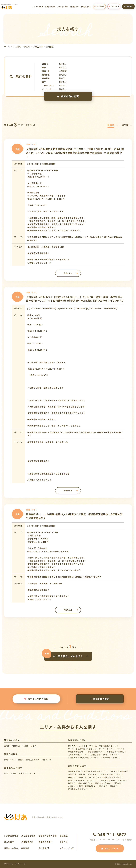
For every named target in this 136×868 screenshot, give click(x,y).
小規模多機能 (95, 755)
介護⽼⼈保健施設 (76, 752)
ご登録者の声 (74, 7)
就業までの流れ (50, 7)
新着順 (113, 125)
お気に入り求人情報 (36, 699)
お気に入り (114, 6)
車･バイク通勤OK (87, 774)
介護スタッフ (10, 760)
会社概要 (44, 848)
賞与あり (114, 786)
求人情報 (17, 47)
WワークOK (94, 777)
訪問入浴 (117, 758)
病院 (105, 755)
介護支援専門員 (33, 760)
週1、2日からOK (85, 783)
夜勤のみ (118, 777)
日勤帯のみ (107, 777)
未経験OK (72, 786)
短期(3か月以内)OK (76, 780)
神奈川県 (16, 746)
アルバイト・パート (27, 774)
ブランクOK (108, 771)
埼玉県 (34, 746)
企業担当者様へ (86, 7)
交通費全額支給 (75, 771)
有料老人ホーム (75, 746)
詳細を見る (68, 273)
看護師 (21, 760)
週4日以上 (72, 774)
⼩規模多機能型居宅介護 (78, 758)
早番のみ (72, 783)
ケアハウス (96, 758)
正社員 (13, 774)
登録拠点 (64, 836)
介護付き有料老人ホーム (96, 752)
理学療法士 (47, 760)
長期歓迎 (97, 771)
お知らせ (64, 842)
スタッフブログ (67, 848)
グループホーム (90, 746)
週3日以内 (82, 777)
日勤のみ (117, 783)
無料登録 (128, 6)
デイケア (113, 755)
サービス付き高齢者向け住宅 (80, 749)
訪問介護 (107, 758)
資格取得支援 (74, 789)
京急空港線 (38, 47)
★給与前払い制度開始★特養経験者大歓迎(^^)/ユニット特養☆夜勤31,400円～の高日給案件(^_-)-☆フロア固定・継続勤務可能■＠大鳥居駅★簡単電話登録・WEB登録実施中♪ (75, 152)
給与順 (127, 125)
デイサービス (101, 749)
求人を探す (99, 6)
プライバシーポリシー (15, 864)
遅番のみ (121, 780)
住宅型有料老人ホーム (77, 755)
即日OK (87, 771)
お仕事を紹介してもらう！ (68, 656)
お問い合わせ (110, 848)
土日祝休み (102, 774)
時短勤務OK (90, 786)
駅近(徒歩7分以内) (103, 783)
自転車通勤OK (122, 771)
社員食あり (103, 786)
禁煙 (81, 786)
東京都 (27, 47)
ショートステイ (115, 749)
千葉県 (25, 746)
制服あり (72, 777)
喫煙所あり (92, 780)
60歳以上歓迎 (115, 774)
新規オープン (88, 789)
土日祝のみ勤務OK (107, 780)
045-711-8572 (110, 835)
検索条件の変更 (68, 96)
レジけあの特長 (38, 7)
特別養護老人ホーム (108, 746)
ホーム (7, 47)
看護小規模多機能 (116, 752)
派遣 (6, 774)
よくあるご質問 (63, 7)
